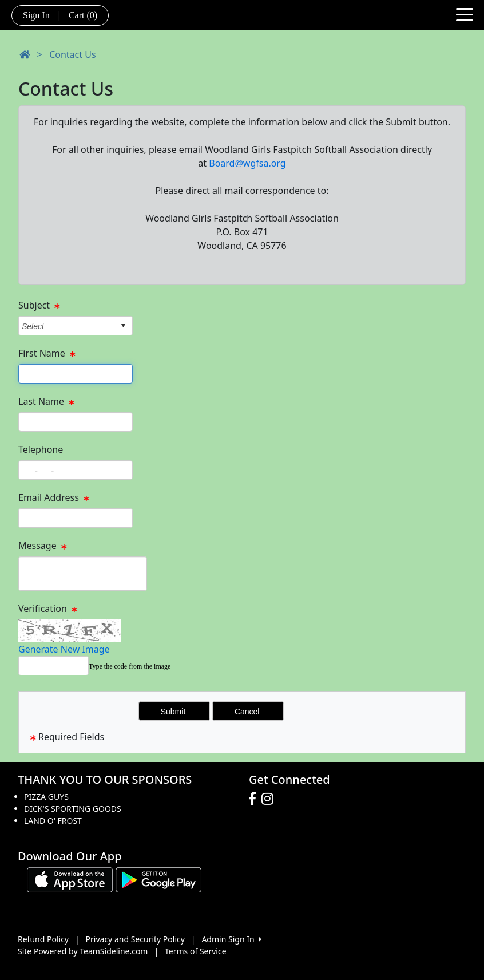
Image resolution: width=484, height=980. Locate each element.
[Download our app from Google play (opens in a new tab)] (158, 879)
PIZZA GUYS (46, 797)
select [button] (123, 326)
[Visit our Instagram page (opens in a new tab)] (270, 799)
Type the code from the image (130, 666)
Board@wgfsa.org (247, 163)
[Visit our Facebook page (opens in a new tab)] (255, 799)
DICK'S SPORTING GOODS (73, 809)
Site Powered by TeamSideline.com (83, 951)
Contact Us (72, 54)
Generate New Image (64, 649)
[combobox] (67, 326)
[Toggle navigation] (465, 14)
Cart (83, 15)
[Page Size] (76, 374)
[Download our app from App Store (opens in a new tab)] (70, 879)
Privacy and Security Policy (135, 939)
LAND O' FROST (53, 821)
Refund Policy (43, 939)
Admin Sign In (231, 939)
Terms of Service (196, 951)
